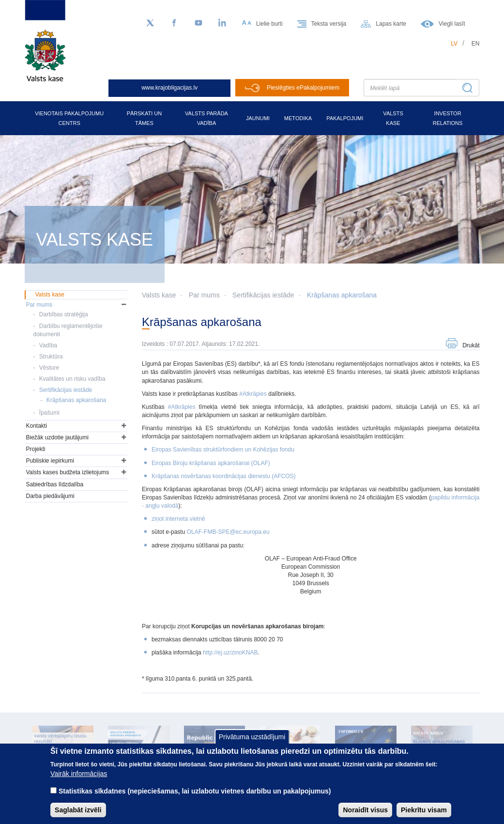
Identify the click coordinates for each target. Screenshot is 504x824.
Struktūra (51, 357)
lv (454, 44)
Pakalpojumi (345, 118)
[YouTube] (199, 23)
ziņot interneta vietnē (178, 519)
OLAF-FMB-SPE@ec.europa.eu (228, 532)
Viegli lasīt (452, 24)
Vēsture (49, 368)
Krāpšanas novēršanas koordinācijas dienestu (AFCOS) (223, 476)
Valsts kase (393, 118)
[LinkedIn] (223, 23)
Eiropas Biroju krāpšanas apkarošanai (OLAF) (211, 463)
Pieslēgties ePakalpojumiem (303, 88)
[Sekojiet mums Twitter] (150, 23)
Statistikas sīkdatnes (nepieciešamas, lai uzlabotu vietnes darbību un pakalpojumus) (195, 799)
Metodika (298, 118)
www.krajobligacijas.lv (169, 88)
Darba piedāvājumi (50, 496)
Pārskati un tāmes (145, 118)
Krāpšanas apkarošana (342, 295)
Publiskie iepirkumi (50, 461)
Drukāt (471, 345)
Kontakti (37, 426)
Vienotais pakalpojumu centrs (69, 118)
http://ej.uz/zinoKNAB (230, 653)
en (476, 44)
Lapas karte (391, 24)
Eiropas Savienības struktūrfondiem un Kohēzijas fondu (223, 450)
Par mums (204, 295)
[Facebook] (174, 23)
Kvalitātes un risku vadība (72, 379)
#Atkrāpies (254, 394)
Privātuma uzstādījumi (252, 745)
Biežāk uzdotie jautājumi (57, 437)
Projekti (36, 449)
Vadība (48, 345)
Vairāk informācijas (79, 782)
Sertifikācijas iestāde (263, 295)
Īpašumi (49, 413)
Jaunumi (258, 118)
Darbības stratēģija (64, 314)
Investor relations (448, 118)
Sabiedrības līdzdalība (55, 484)
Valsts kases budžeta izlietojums (68, 472)
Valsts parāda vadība (206, 118)
